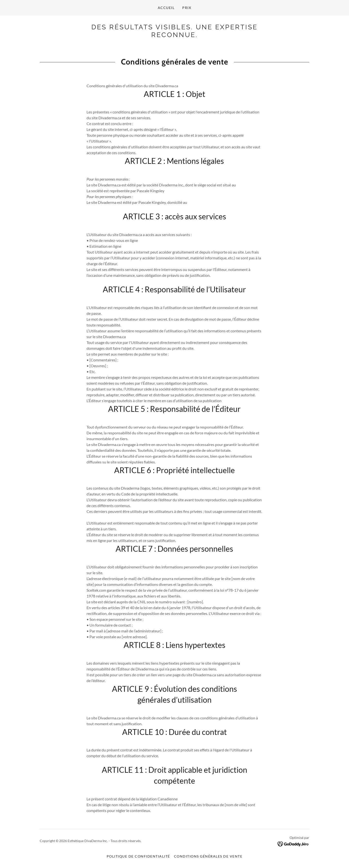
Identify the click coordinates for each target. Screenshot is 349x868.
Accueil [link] (166, 8)
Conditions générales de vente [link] (208, 856)
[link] (174, 36)
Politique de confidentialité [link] (138, 856)
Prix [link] (187, 8)
